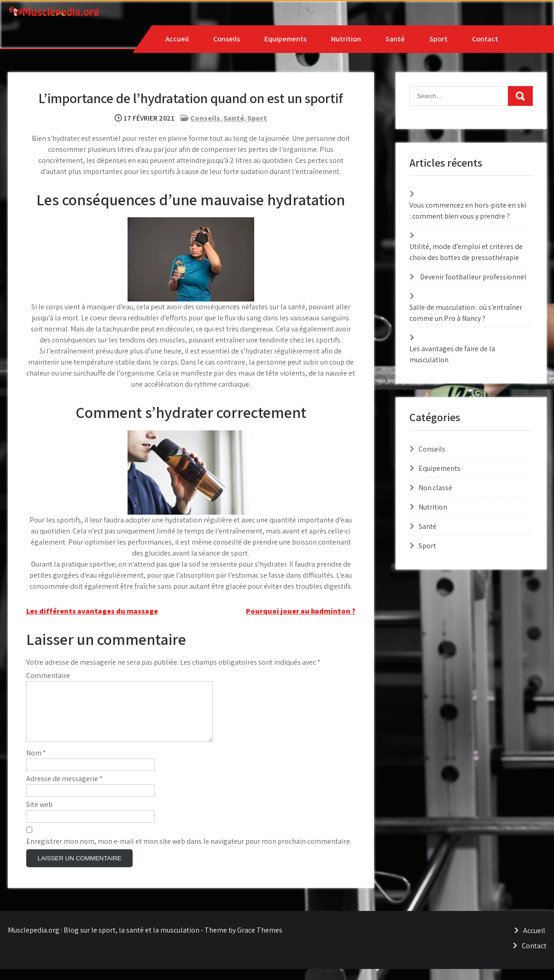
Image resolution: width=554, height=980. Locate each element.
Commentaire (48, 676)
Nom (36, 764)
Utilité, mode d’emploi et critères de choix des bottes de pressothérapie (466, 252)
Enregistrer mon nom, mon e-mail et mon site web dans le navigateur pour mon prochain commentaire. (189, 852)
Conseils (227, 39)
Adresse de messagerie (64, 790)
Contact (485, 39)
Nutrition (346, 39)
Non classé (435, 488)
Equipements (286, 39)
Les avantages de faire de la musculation (452, 354)
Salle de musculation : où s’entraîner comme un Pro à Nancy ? (466, 313)
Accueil (177, 39)
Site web (39, 815)
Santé (395, 39)
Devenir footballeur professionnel (473, 277)
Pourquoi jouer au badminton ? (301, 611)
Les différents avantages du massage (92, 611)
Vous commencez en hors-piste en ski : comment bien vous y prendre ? (468, 211)
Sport (438, 39)
